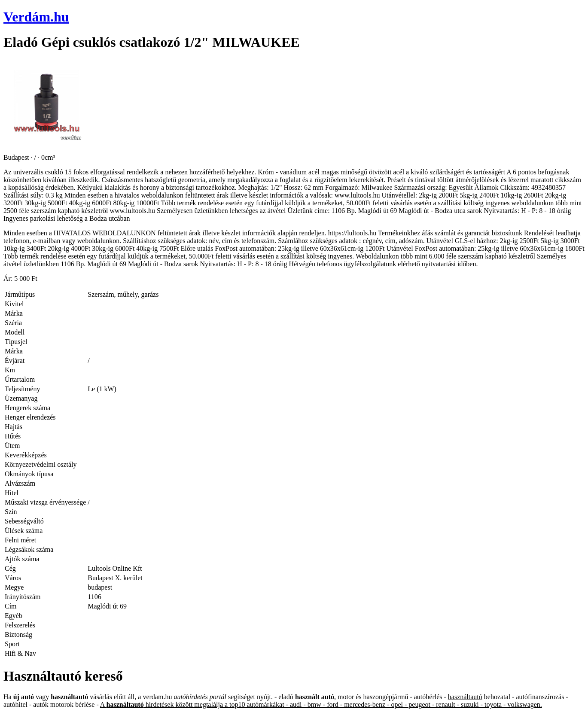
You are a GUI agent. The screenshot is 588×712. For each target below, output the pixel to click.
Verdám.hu (36, 17)
